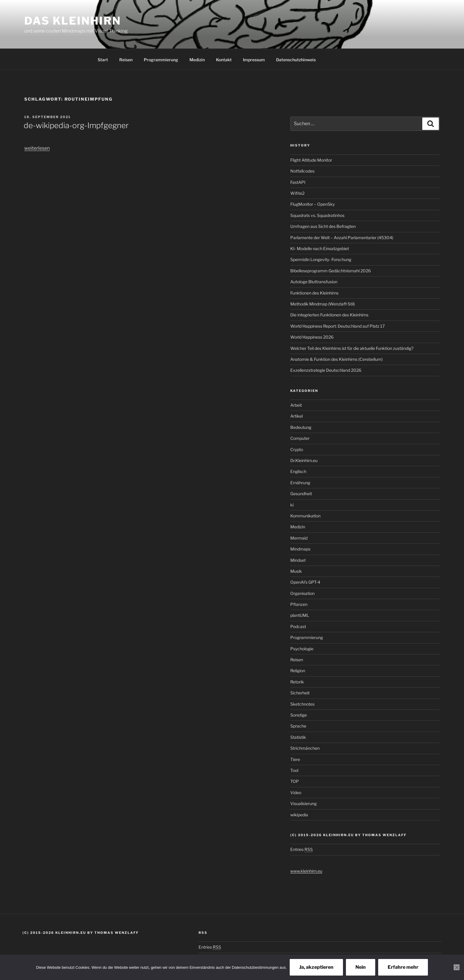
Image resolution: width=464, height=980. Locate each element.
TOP (295, 781)
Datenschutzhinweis (296, 60)
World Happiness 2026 (312, 337)
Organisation (302, 593)
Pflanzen (299, 604)
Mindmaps (300, 549)
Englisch (298, 471)
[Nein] (457, 967)
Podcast (298, 626)
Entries (302, 849)
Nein (361, 967)
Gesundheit (301, 494)
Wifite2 (297, 193)
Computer (300, 438)
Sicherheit (300, 693)
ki (292, 505)
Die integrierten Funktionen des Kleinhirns (329, 315)
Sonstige (299, 715)
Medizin (197, 60)
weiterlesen (37, 148)
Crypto (297, 449)
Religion (298, 671)
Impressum (254, 60)
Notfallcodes (302, 171)
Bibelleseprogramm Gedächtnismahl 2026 (331, 271)
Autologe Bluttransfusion (314, 282)
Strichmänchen (305, 748)
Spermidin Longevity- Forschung (321, 259)
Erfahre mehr (403, 967)
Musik (296, 571)
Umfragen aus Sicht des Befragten (323, 226)
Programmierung (161, 60)
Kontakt (224, 60)
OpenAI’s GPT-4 (305, 582)
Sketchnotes (302, 704)
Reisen (126, 60)
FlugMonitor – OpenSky (312, 204)
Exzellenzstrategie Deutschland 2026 (326, 370)
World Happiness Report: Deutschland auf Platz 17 (337, 326)
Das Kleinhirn (72, 21)
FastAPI (298, 182)
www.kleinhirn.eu (306, 871)
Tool (294, 770)
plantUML (300, 615)
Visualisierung (303, 803)
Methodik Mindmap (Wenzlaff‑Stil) (323, 304)
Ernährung (300, 483)
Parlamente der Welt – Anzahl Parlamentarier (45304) (342, 238)
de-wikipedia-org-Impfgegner (76, 125)
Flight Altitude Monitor (311, 160)
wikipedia (299, 815)
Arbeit (296, 405)
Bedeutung (301, 427)
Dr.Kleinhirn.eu (304, 460)
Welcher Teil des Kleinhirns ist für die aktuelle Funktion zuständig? (352, 348)
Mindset (298, 560)
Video (296, 792)
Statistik (298, 737)
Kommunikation (305, 516)
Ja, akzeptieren (316, 967)
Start (103, 60)
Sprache (298, 726)
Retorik (297, 682)
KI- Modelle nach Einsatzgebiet (320, 248)
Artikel (297, 416)
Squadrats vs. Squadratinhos (317, 215)
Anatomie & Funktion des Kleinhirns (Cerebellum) (336, 359)
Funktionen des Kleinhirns (314, 293)
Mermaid (299, 538)
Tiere (295, 759)
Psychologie (302, 649)
